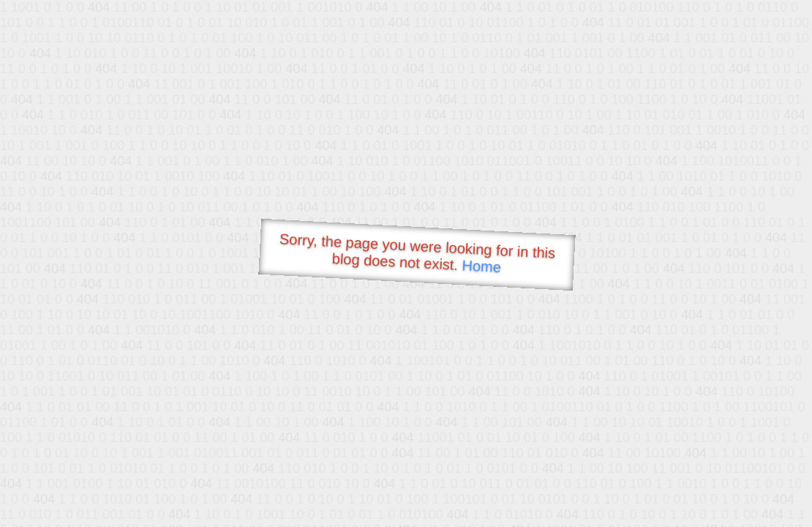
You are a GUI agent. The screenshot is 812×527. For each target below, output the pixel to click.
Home (481, 266)
